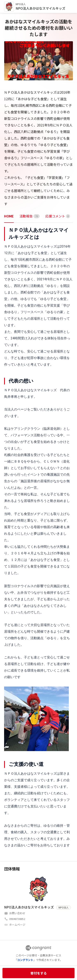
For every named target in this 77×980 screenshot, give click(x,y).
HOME (9, 216)
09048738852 (17, 919)
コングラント (25, 960)
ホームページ (17, 925)
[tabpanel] (38, 538)
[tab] (9, 216)
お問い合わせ (17, 913)
